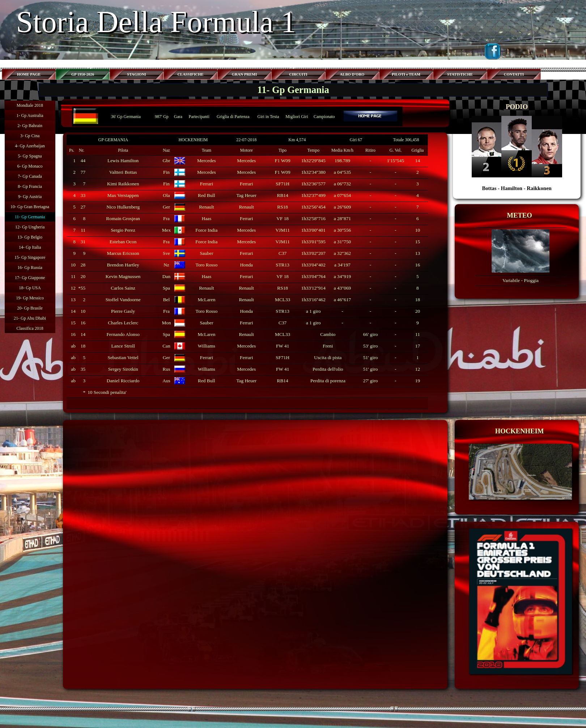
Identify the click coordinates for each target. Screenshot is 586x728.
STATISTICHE (460, 74)
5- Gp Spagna (30, 156)
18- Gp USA (30, 288)
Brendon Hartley (123, 265)
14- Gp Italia (30, 247)
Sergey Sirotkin (123, 369)
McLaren (206, 300)
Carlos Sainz (123, 288)
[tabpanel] (517, 147)
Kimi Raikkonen (123, 184)
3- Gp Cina (30, 136)
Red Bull (207, 195)
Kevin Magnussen (123, 276)
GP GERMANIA (113, 140)
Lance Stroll (123, 346)
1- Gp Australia (30, 115)
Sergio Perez (123, 230)
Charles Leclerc (123, 323)
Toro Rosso (206, 265)
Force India (206, 230)
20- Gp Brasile (30, 308)
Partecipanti (199, 117)
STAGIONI (137, 74)
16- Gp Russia (30, 268)
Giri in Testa (268, 117)
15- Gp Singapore (30, 257)
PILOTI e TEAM (406, 74)
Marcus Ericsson (123, 253)
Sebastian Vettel (123, 357)
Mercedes (207, 161)
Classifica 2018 (30, 328)
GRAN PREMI (245, 74)
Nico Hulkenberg (123, 207)
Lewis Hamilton (123, 161)
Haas (207, 218)
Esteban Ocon (123, 242)
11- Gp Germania (30, 217)
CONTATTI (514, 74)
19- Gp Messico (30, 298)
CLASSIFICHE (190, 74)
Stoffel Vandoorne (123, 300)
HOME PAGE (29, 74)
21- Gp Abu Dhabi (30, 318)
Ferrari (207, 184)
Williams (207, 346)
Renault (206, 207)
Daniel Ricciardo (123, 381)
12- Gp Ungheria (30, 227)
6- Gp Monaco (30, 166)
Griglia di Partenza (233, 117)
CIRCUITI (298, 74)
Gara (178, 117)
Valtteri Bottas (123, 172)
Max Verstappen (123, 195)
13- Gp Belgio (30, 237)
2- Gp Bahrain (30, 126)
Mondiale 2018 (30, 105)
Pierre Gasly (123, 311)
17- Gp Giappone (30, 278)
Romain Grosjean (123, 218)
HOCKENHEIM (193, 140)
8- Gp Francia (30, 186)
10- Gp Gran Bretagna (30, 207)
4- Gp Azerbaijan (30, 146)
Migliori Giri (297, 117)
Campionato (324, 117)
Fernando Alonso (123, 334)
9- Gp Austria (30, 197)
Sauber (206, 253)
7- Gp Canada (30, 176)
